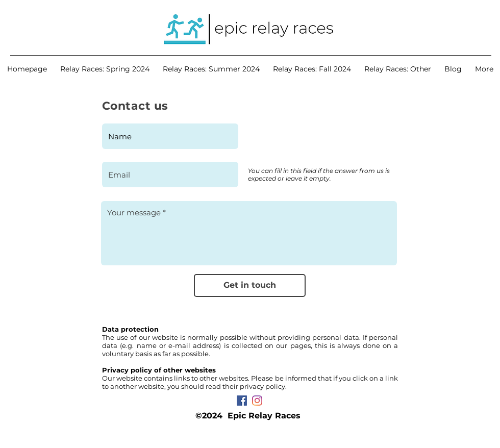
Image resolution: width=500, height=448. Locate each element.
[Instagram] (257, 401)
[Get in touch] (250, 285)
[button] (105, 69)
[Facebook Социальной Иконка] (242, 401)
